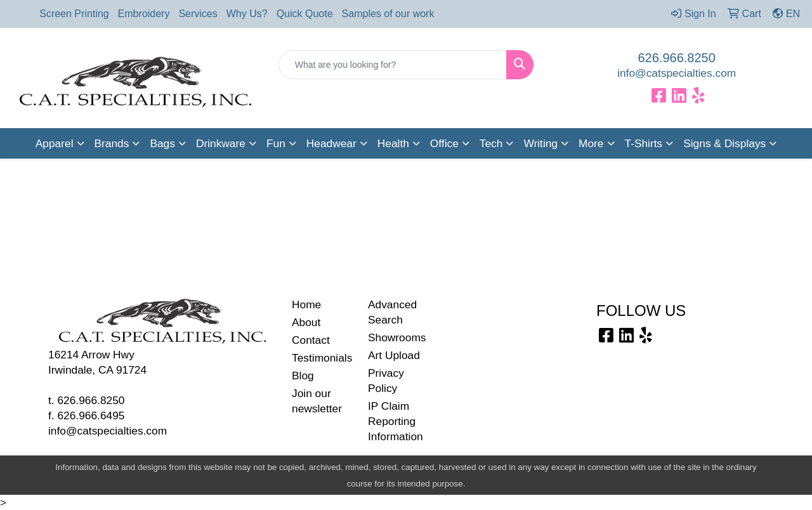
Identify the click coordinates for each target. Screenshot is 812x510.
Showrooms (397, 337)
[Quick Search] (393, 65)
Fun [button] (276, 143)
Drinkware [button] (221, 143)
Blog (303, 376)
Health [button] (393, 143)
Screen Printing (74, 14)
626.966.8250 (677, 58)
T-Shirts (644, 143)
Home (306, 304)
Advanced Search (392, 312)
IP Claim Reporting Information (396, 421)
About (306, 322)
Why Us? (247, 14)
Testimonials (322, 358)
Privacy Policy (386, 381)
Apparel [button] (55, 143)
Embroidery (144, 14)
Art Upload (394, 355)
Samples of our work (388, 14)
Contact (311, 340)
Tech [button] (491, 143)
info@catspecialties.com (677, 73)
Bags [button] (162, 143)
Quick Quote (305, 14)
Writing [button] (540, 143)
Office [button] (444, 143)
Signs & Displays (724, 143)
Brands (112, 143)
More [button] (591, 143)
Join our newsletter (317, 401)
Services (198, 14)
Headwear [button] (331, 143)
